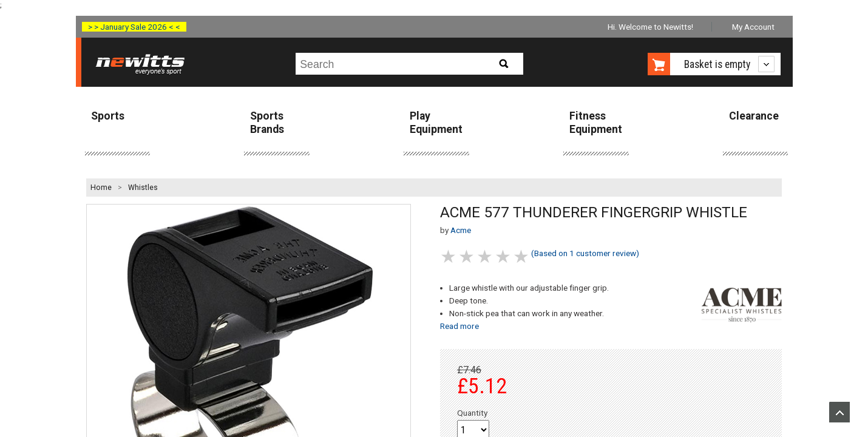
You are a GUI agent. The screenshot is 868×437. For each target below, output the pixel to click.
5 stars (522, 256)
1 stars (449, 256)
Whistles (143, 188)
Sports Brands (267, 122)
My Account (753, 27)
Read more (459, 326)
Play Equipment (436, 122)
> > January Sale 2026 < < (134, 27)
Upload (839, 412)
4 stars (504, 256)
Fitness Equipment (596, 122)
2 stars (467, 256)
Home (101, 188)
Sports (108, 116)
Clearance (754, 116)
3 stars (486, 256)
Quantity (472, 413)
